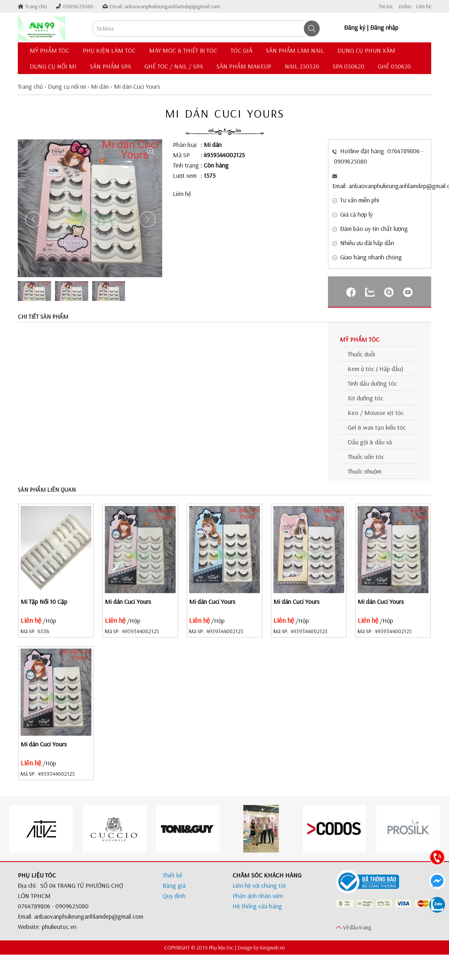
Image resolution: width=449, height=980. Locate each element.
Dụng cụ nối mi (53, 66)
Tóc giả (242, 50)
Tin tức (386, 6)
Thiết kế (172, 875)
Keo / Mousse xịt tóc (376, 413)
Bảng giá (174, 885)
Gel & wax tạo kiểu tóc (377, 427)
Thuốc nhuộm (365, 471)
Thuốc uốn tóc (366, 457)
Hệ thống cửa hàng (257, 906)
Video (405, 6)
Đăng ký (355, 27)
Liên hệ (424, 6)
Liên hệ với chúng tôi (259, 885)
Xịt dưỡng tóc (366, 398)
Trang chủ (36, 6)
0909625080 (78, 6)
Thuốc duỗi (361, 354)
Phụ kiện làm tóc (109, 50)
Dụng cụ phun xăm (366, 50)
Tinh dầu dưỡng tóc (372, 383)
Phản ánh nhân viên (258, 896)
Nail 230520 (302, 66)
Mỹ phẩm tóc (49, 50)
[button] (148, 219)
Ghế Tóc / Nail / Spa (174, 66)
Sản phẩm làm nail (295, 50)
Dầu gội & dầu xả (370, 442)
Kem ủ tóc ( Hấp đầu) (375, 369)
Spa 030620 (349, 66)
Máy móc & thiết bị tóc (183, 50)
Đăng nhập (384, 27)
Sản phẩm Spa (110, 66)
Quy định (174, 896)
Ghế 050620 (394, 66)
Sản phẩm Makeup (244, 66)
